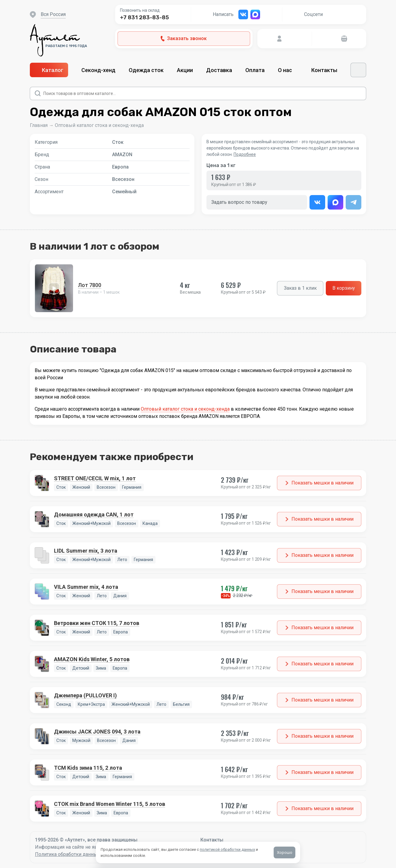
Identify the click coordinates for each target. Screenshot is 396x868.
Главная (39, 125)
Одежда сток (146, 70)
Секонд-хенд (98, 70)
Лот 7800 (90, 285)
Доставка (219, 70)
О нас (288, 70)
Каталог (49, 70)
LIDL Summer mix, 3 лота (86, 551)
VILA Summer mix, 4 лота (86, 587)
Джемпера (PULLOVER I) (85, 695)
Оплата (255, 70)
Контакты (324, 70)
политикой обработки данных (227, 849)
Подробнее (245, 154)
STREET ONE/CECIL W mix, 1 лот (95, 478)
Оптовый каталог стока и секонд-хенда (99, 125)
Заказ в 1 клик (300, 288)
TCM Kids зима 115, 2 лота (88, 768)
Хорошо (285, 852)
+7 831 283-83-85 (144, 17)
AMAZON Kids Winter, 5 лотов (92, 659)
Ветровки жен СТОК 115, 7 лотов (97, 623)
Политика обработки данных (67, 854)
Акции (185, 70)
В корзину (344, 288)
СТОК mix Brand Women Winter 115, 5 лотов (110, 804)
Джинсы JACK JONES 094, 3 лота (97, 732)
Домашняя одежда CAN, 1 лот (94, 514)
